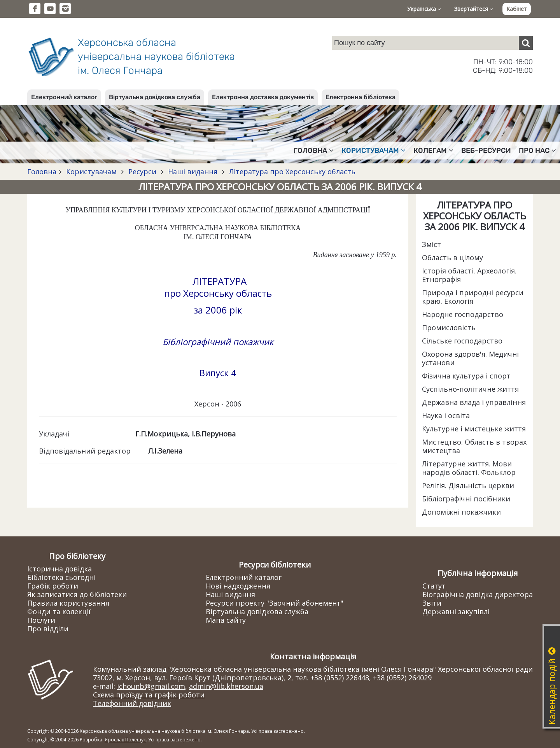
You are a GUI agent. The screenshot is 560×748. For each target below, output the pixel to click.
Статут (434, 586)
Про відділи (48, 629)
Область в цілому (452, 258)
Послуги (41, 620)
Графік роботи (53, 586)
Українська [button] (424, 9)
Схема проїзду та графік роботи (149, 695)
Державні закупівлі (456, 611)
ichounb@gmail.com (151, 686)
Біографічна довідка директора (478, 594)
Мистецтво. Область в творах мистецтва (474, 446)
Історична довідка (59, 569)
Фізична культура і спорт (466, 376)
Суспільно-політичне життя (470, 389)
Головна (42, 172)
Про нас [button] (537, 151)
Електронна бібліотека (360, 97)
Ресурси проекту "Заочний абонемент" (275, 603)
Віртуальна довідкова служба (155, 97)
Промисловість (449, 328)
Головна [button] (314, 151)
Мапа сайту (226, 620)
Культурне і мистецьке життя (474, 429)
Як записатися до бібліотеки (77, 594)
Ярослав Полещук (125, 740)
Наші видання (193, 172)
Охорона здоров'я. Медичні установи (470, 358)
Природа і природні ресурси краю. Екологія (473, 297)
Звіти (432, 603)
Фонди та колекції (59, 611)
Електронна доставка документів (263, 97)
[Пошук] (526, 43)
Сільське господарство (462, 341)
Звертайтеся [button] (474, 9)
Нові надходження (238, 586)
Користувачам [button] (374, 151)
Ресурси (142, 172)
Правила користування (68, 603)
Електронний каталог (64, 97)
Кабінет (517, 9)
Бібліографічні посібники (466, 499)
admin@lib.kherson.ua (226, 686)
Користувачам (91, 172)
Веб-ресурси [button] (486, 151)
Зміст (431, 244)
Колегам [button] (433, 151)
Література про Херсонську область (291, 172)
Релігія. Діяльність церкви (468, 485)
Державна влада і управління (474, 402)
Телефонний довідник (132, 703)
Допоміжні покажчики (461, 512)
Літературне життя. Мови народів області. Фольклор (469, 468)
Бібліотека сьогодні (61, 577)
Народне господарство (463, 314)
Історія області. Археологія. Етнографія (469, 275)
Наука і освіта (446, 415)
